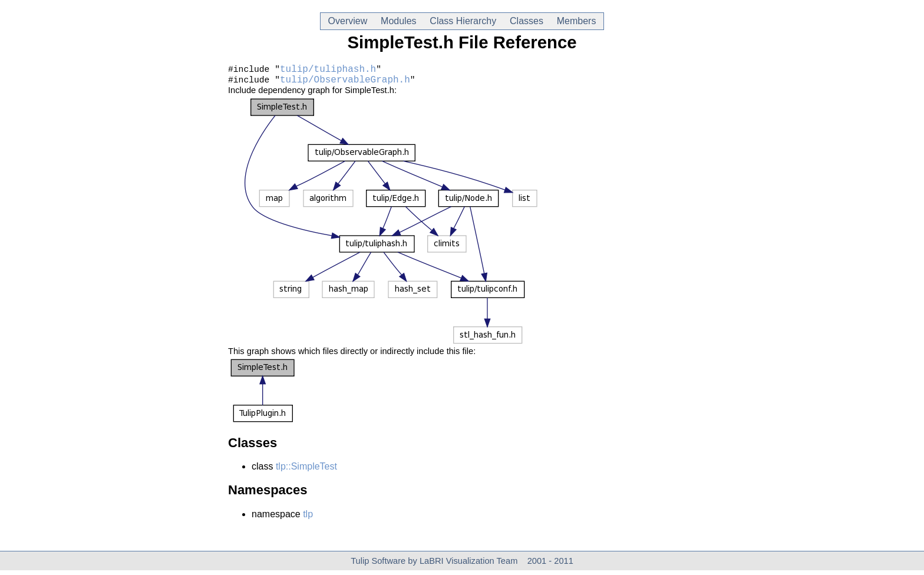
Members (576, 21)
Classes (527, 21)
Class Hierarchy (463, 21)
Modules (398, 21)
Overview (348, 21)
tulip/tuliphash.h (328, 71)
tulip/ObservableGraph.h (345, 84)
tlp (308, 519)
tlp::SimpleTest (306, 471)
